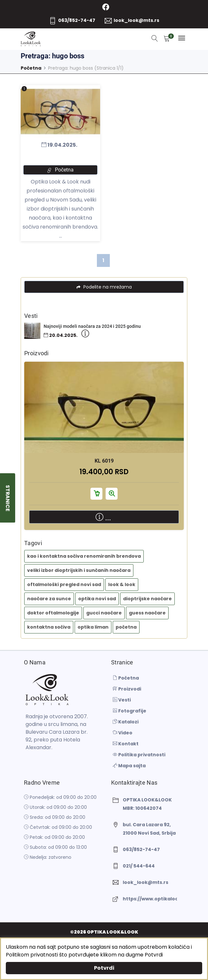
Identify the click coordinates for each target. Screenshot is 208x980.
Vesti (122, 700)
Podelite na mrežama (104, 287)
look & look (122, 584)
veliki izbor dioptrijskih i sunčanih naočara (79, 570)
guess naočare (147, 613)
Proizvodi (127, 689)
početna (126, 627)
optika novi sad (97, 599)
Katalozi (126, 722)
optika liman (93, 627)
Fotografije (130, 711)
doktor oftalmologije (53, 613)
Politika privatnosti (139, 755)
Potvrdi (104, 968)
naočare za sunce (49, 599)
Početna (31, 68)
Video (123, 733)
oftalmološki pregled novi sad (64, 584)
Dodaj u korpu (97, 494)
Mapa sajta (129, 766)
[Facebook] (106, 7)
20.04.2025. (61, 336)
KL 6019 (104, 461)
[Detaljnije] (85, 335)
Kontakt (126, 744)
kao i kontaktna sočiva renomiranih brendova (84, 556)
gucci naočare (104, 613)
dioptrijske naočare (147, 599)
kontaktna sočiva (49, 627)
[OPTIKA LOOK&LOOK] (31, 39)
